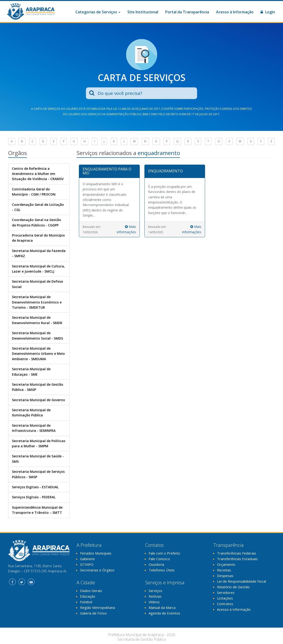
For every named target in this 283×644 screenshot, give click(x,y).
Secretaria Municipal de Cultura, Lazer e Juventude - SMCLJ (38, 269)
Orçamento (226, 564)
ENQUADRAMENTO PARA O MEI (107, 171)
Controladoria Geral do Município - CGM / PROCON (34, 192)
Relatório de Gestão (233, 587)
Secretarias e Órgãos (97, 570)
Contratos (225, 604)
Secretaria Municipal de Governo (39, 400)
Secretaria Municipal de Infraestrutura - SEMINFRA (34, 428)
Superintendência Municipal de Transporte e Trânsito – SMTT (37, 510)
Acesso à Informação (235, 12)
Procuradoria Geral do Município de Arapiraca (38, 238)
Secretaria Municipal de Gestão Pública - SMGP (38, 387)
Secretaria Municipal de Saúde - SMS (38, 459)
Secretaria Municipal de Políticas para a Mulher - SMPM (39, 443)
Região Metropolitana (97, 607)
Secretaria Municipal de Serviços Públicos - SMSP (38, 474)
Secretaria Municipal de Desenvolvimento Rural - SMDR (37, 320)
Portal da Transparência (187, 12)
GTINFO (87, 564)
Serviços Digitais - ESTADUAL (35, 487)
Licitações (225, 598)
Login (268, 12)
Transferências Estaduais (237, 559)
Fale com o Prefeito (164, 553)
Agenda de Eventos (164, 613)
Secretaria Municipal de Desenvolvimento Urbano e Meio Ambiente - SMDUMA (38, 354)
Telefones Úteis (162, 570)
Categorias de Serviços (98, 12)
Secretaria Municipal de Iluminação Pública (31, 413)
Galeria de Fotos (93, 613)
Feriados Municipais (96, 553)
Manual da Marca (162, 607)
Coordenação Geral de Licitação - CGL (38, 207)
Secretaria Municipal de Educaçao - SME (31, 372)
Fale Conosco (159, 559)
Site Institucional (143, 12)
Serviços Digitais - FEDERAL (34, 497)
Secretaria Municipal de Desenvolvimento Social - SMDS (37, 335)
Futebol (86, 602)
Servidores (226, 592)
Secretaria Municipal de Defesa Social (37, 284)
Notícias (155, 596)
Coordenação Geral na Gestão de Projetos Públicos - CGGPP (37, 222)
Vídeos (154, 602)
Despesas (225, 576)
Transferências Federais (237, 553)
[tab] (109, 171)
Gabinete (87, 559)
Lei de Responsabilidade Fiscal (241, 581)
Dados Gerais (91, 591)
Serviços (155, 591)
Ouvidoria (156, 564)
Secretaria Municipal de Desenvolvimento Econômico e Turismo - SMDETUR (37, 302)
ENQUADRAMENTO (165, 171)
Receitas (224, 570)
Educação (88, 596)
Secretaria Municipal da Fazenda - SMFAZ (39, 253)
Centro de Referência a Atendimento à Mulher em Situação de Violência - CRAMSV (38, 174)
